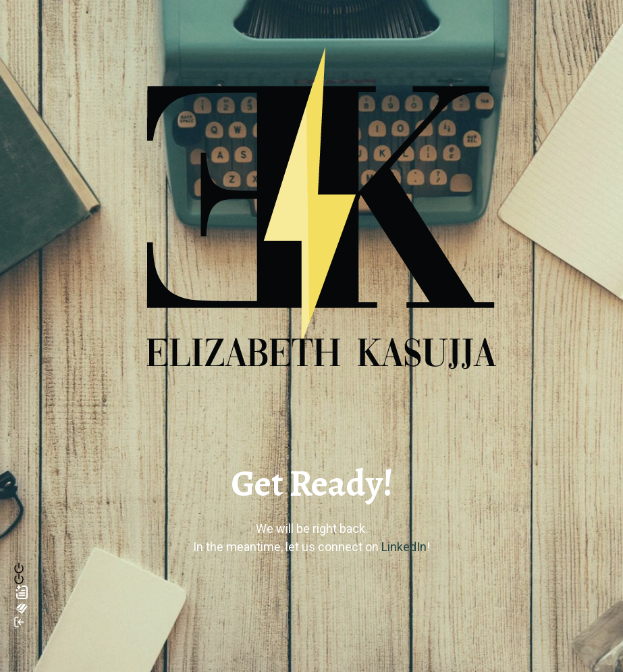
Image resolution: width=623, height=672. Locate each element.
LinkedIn (404, 547)
